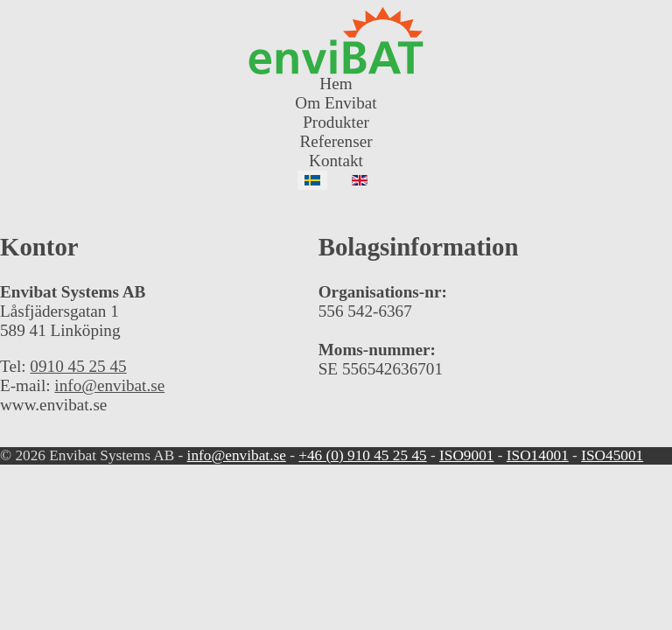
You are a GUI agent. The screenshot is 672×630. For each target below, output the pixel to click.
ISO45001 (612, 455)
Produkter (336, 122)
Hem (336, 84)
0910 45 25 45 (78, 366)
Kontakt (336, 161)
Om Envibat (336, 103)
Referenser (336, 141)
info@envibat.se (109, 385)
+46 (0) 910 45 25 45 (362, 455)
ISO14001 (538, 455)
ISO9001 (466, 455)
